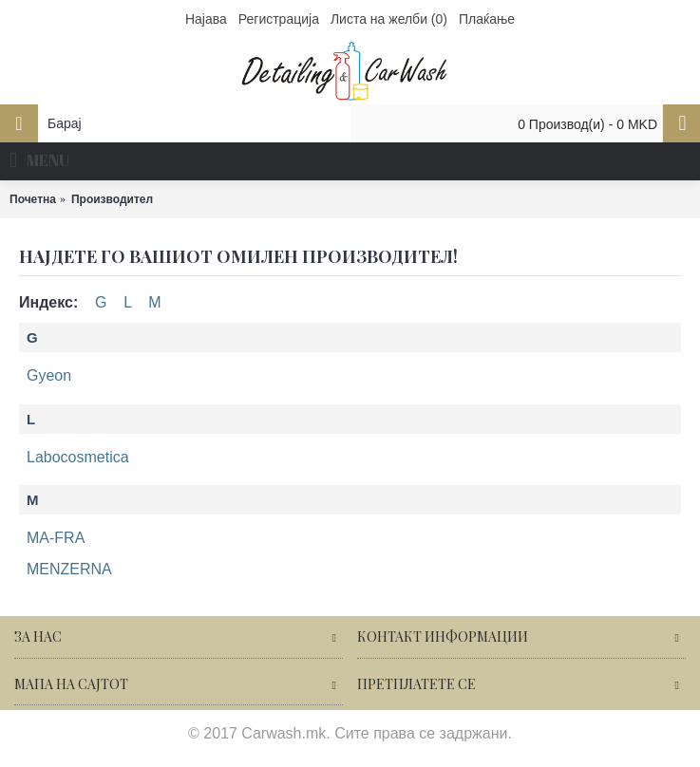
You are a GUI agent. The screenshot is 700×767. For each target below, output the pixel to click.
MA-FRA (56, 538)
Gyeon (49, 375)
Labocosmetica (78, 457)
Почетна (33, 199)
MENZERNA (69, 569)
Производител (112, 199)
